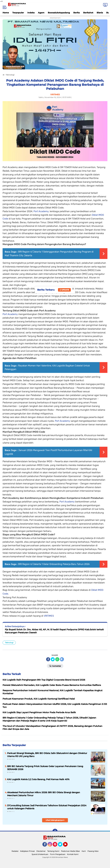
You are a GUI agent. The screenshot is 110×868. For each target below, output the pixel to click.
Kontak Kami (73, 854)
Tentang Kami (53, 851)
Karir (84, 851)
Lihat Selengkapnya (55, 820)
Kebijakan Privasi (27, 851)
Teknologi (9, 643)
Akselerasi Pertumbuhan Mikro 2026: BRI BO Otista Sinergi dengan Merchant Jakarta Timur (44, 794)
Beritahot (88, 13)
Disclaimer (41, 851)
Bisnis (100, 13)
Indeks (31, 13)
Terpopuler (18, 13)
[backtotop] (55, 831)
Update (64, 290)
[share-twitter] (53, 659)
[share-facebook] (48, 659)
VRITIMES (49, 616)
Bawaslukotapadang (59, 13)
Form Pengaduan (58, 854)
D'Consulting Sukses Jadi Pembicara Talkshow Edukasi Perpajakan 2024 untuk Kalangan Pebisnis (47, 807)
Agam (41, 13)
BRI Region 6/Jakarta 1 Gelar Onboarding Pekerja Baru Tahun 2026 (54, 564)
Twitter (61, 846)
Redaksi (15, 851)
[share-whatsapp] (57, 659)
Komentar (55, 666)
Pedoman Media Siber (70, 851)
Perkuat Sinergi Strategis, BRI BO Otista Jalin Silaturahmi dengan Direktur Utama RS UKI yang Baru (47, 755)
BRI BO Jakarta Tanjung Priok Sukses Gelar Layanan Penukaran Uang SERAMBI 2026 (45, 768)
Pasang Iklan (93, 851)
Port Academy (41, 211)
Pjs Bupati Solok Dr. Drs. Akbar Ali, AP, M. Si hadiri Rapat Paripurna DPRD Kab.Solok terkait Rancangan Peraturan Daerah (54, 631)
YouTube (67, 846)
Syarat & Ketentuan (40, 854)
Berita (77, 13)
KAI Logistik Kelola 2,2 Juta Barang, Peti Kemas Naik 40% (38, 779)
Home (6, 13)
